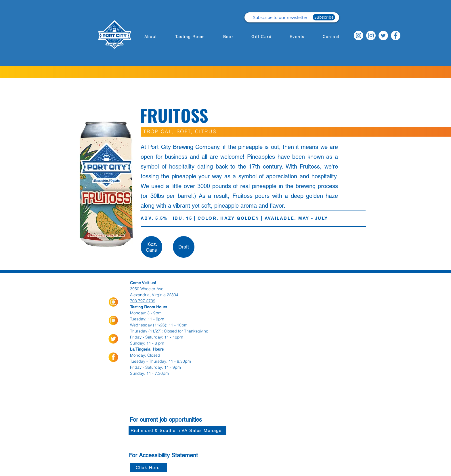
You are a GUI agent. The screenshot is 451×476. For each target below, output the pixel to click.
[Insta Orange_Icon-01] (113, 302)
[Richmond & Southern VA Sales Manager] (177, 430)
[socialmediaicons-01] (113, 357)
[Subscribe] (324, 17)
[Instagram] (359, 36)
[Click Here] (148, 468)
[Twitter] (383, 36)
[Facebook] (396, 36)
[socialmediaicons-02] (113, 339)
